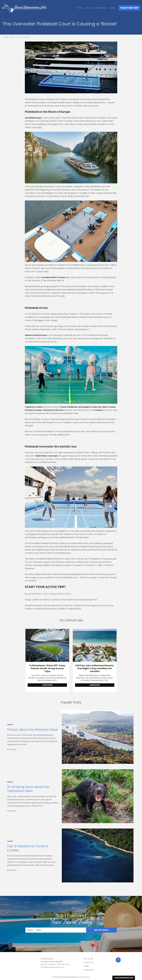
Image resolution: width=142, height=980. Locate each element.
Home (80, 8)
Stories (112, 8)
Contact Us (88, 962)
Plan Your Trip (129, 8)
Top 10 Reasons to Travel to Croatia (28, 848)
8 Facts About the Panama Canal (32, 730)
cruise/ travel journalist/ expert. (56, 594)
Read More (12, 749)
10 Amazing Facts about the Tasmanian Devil (28, 789)
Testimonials (88, 970)
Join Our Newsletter (124, 978)
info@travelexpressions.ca (53, 967)
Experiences (100, 8)
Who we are (88, 959)
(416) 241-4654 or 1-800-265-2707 (56, 964)
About (89, 8)
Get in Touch (101, 930)
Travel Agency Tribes (83, 977)
